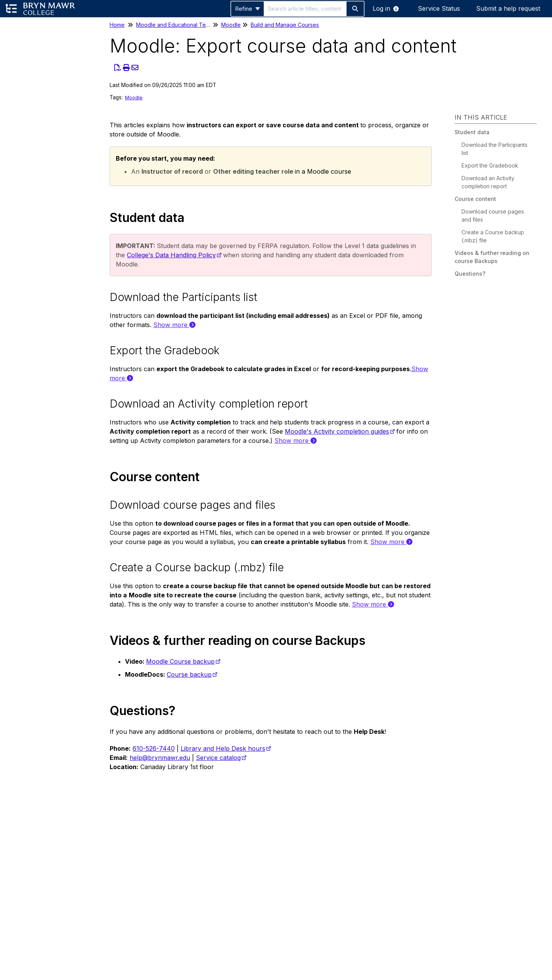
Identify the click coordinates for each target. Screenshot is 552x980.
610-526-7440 (154, 748)
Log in (381, 8)
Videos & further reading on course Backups (492, 257)
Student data (472, 132)
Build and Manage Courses (285, 25)
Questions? (470, 274)
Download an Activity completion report (488, 182)
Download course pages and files (493, 215)
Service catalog (218, 758)
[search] (305, 9)
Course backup (189, 674)
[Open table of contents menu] (11, 9)
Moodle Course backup (180, 661)
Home (117, 25)
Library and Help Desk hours (223, 748)
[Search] (356, 9)
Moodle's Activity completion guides (337, 431)
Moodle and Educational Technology (183, 25)
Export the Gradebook (490, 165)
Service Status (439, 8)
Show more (174, 325)
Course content (475, 199)
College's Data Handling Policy (171, 255)
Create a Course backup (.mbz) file (493, 236)
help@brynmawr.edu (160, 758)
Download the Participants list (495, 149)
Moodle (231, 25)
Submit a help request (508, 8)
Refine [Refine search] (247, 9)
